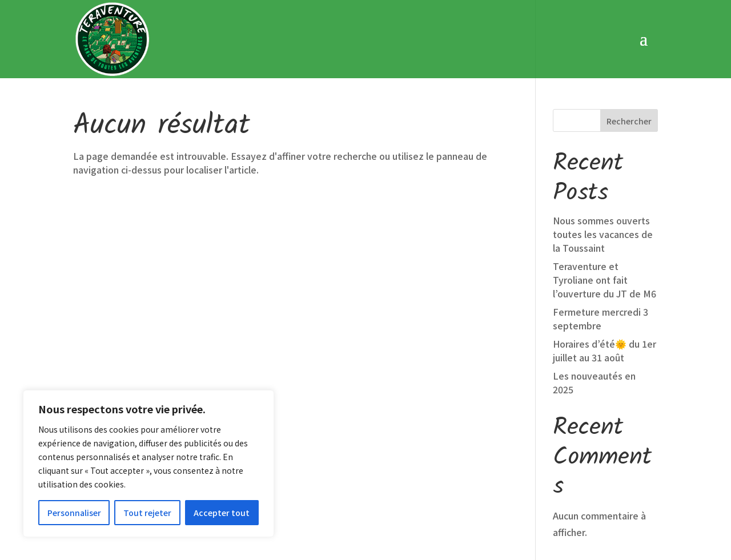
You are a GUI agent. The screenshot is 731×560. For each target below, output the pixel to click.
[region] (148, 464)
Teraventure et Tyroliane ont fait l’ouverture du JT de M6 (605, 204)
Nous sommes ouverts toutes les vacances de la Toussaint (603, 158)
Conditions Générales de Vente (384, 514)
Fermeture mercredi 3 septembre (601, 243)
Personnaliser (74, 513)
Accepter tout (222, 513)
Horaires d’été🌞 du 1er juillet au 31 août (605, 275)
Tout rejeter (147, 513)
